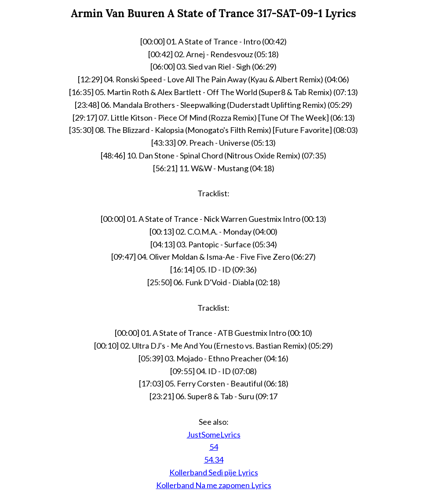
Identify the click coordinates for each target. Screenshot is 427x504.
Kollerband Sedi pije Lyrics (214, 472)
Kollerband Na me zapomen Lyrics (214, 485)
